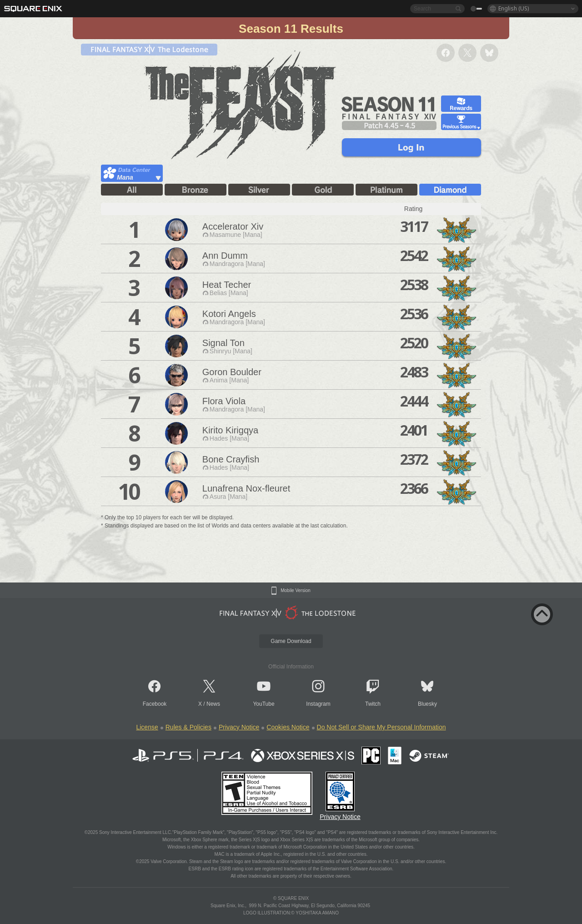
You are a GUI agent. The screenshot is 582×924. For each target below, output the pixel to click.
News (213, 704)
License (147, 727)
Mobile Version (296, 591)
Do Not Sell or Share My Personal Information (381, 727)
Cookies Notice (288, 727)
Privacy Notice (239, 727)
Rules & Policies (188, 727)
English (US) (514, 8)
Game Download (291, 641)
